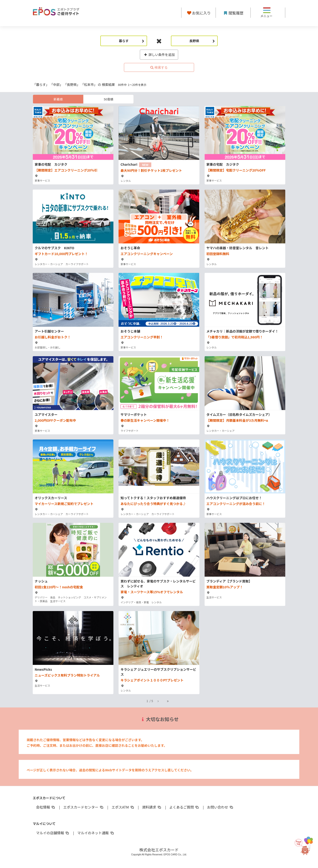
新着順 (58, 99)
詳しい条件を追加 (159, 55)
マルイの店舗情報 (53, 833)
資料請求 (152, 807)
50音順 (108, 99)
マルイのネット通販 (96, 833)
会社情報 (46, 807)
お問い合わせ (220, 807)
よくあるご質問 (184, 807)
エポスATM (123, 807)
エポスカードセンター (83, 807)
